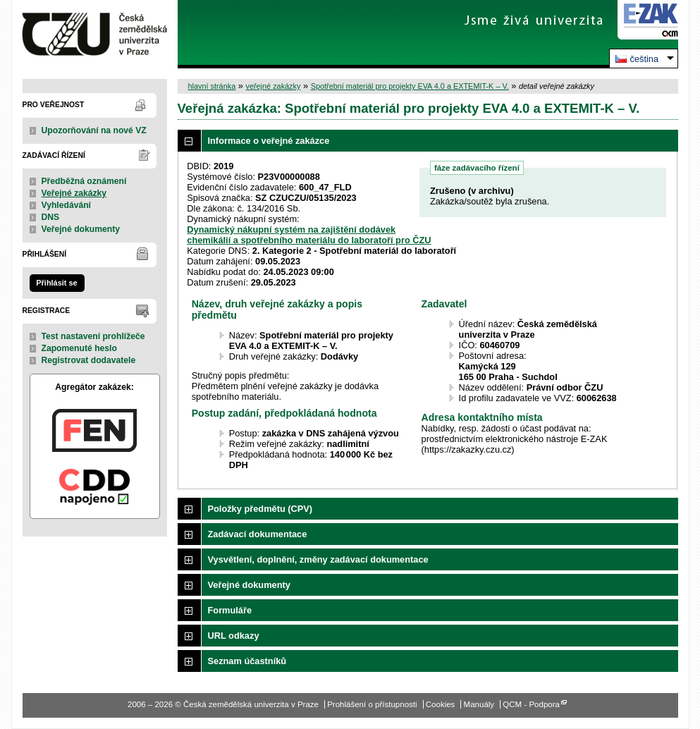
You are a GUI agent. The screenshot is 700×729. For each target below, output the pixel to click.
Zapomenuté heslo (79, 348)
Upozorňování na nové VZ (94, 130)
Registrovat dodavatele (89, 360)
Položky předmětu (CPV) (260, 509)
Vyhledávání (67, 205)
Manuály (479, 704)
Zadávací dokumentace (258, 534)
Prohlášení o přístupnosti (372, 704)
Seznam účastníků (247, 661)
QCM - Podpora (531, 704)
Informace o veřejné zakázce (269, 141)
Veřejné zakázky (74, 193)
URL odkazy (234, 636)
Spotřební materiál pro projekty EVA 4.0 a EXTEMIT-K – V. (410, 86)
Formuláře (230, 610)
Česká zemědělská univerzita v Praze (95, 34)
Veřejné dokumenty (81, 229)
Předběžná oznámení (84, 181)
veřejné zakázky (273, 86)
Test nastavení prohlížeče (93, 336)
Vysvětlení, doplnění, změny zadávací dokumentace (318, 559)
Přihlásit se (56, 283)
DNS (51, 217)
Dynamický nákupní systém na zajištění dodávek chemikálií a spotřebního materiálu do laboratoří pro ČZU (309, 235)
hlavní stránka (212, 86)
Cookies (441, 704)
